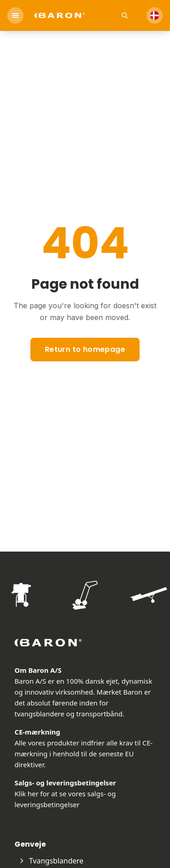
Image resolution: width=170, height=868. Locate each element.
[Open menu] (15, 15)
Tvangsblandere (51, 861)
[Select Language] (155, 15)
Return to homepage (85, 349)
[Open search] (125, 15)
